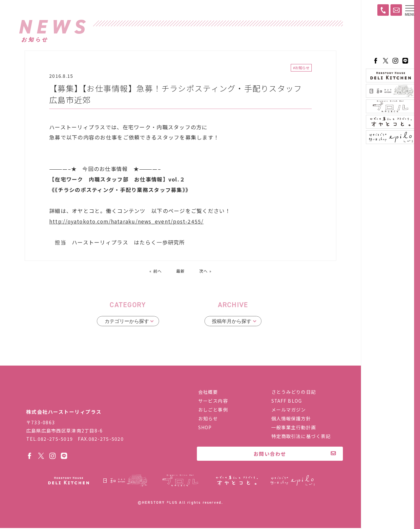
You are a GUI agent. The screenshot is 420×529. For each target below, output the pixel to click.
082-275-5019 (55, 439)
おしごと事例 (213, 410)
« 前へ (155, 272)
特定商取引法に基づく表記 (301, 437)
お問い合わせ (270, 454)
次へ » (206, 272)
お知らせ (208, 419)
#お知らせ (301, 68)
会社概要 (208, 392)
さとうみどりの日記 (294, 392)
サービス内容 (213, 401)
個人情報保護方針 (291, 419)
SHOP (205, 428)
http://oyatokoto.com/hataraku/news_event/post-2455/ (128, 222)
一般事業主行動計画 (294, 428)
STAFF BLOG (287, 401)
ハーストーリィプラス (390, 38)
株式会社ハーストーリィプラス (69, 397)
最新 (181, 272)
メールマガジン (289, 410)
